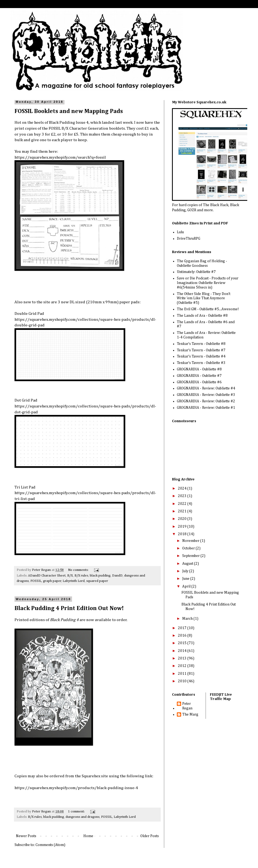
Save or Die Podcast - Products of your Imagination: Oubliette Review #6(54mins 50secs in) (208, 283)
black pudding (100, 576)
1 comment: (77, 812)
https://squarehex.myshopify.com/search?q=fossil (60, 157)
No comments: (79, 570)
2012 (183, 666)
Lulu (180, 232)
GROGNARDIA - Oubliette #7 (199, 376)
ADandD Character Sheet (47, 576)
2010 (183, 681)
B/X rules (81, 576)
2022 (183, 504)
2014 (183, 651)
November (191, 541)
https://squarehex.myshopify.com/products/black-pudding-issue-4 (76, 788)
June (186, 579)
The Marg (190, 714)
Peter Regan (187, 706)
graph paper (52, 581)
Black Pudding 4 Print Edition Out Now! (69, 608)
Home (88, 836)
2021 (183, 511)
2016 (183, 636)
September (191, 556)
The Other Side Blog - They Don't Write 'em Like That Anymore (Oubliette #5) (204, 298)
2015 (183, 643)
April (187, 586)
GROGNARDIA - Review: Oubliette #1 (206, 408)
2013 (183, 658)
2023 (183, 496)
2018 (183, 534)
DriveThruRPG (189, 239)
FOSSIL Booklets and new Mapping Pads (69, 111)
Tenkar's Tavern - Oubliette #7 (201, 350)
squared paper (97, 581)
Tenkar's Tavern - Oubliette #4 (201, 356)
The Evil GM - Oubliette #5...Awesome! (208, 309)
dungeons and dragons (83, 817)
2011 (183, 674)
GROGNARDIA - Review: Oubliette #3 (206, 395)
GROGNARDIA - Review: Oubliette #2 (206, 401)
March (188, 619)
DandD (117, 576)
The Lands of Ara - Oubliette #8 (202, 316)
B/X (70, 576)
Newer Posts (26, 836)
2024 (183, 488)
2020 (183, 519)
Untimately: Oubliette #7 (196, 272)
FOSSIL (36, 581)
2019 (183, 527)
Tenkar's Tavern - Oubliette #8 (201, 344)
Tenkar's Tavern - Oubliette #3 (201, 363)
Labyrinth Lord (74, 581)
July (186, 571)
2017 (183, 628)
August (188, 564)
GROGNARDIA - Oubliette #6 (199, 382)
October (189, 548)
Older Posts (150, 836)
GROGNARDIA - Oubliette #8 (199, 369)
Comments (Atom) (50, 845)
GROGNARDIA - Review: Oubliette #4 (206, 388)
